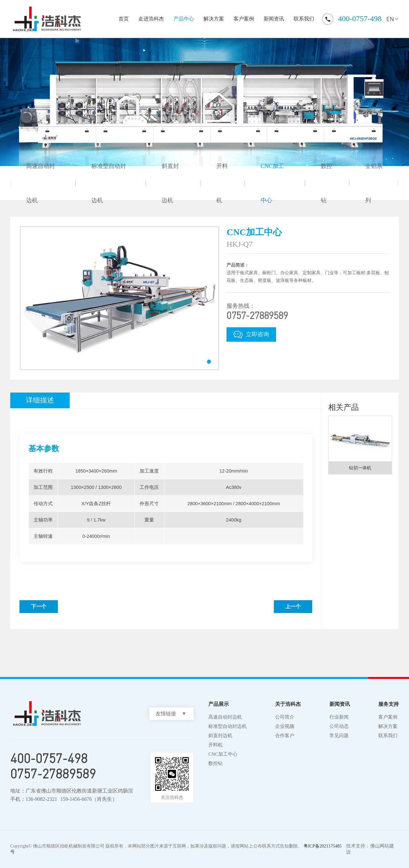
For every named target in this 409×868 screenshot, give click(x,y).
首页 (124, 19)
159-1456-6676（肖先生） (89, 799)
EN (390, 19)
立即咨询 (251, 335)
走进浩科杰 (151, 19)
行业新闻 (339, 717)
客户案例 (244, 19)
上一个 (293, 606)
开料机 (222, 183)
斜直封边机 (170, 183)
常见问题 (339, 736)
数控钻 (327, 183)
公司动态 (339, 726)
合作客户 (285, 736)
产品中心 (184, 19)
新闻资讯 (274, 19)
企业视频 (285, 726)
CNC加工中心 (272, 183)
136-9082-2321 (41, 799)
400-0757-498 (360, 19)
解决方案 (214, 19)
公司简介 (285, 717)
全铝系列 (374, 183)
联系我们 (304, 19)
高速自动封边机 (41, 183)
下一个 (39, 606)
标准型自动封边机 (109, 183)
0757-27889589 (53, 774)
